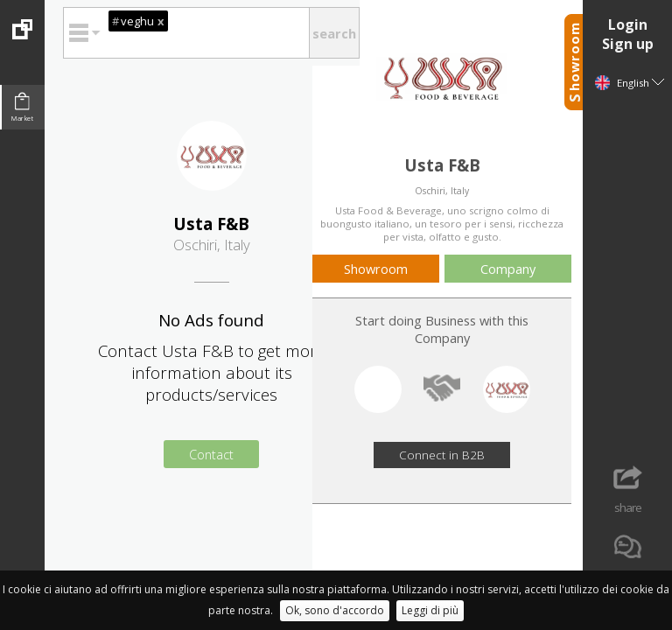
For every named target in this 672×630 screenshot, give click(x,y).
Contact (211, 454)
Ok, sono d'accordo (335, 610)
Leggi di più (430, 610)
